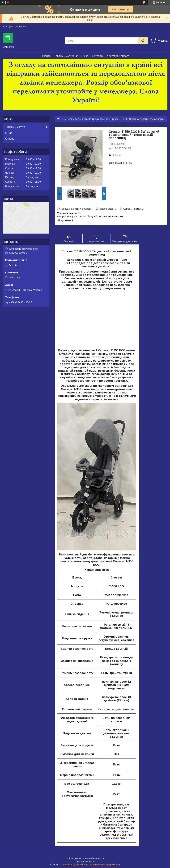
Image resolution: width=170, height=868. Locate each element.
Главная (46, 56)
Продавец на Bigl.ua (85, 862)
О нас (85, 56)
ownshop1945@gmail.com (23, 249)
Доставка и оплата (118, 56)
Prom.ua (100, 858)
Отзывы (10, 139)
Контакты (97, 56)
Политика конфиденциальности (104, 865)
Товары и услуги (64, 56)
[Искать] (143, 41)
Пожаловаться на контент (74, 865)
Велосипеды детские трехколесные (87, 119)
